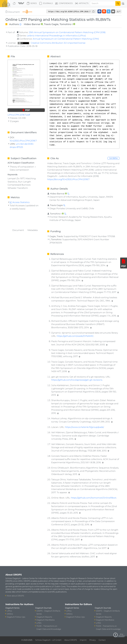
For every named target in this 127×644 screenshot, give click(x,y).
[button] (21, 3)
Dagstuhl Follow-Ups (16, 617)
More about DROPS (15, 596)
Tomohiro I (66, 24)
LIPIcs (9, 611)
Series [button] (32, 3)
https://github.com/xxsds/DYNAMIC (75, 336)
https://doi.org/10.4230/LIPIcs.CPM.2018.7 (68, 179)
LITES (39, 623)
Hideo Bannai (32, 24)
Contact (102, 640)
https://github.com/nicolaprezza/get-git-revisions (77, 380)
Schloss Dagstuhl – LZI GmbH (48, 640)
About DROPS (71, 640)
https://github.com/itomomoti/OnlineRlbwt (94, 498)
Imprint (83, 640)
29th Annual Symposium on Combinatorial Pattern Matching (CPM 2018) (67, 32)
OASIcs (10, 614)
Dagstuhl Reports (44, 617)
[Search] (103, 3)
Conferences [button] (64, 3)
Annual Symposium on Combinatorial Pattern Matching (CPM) (66, 39)
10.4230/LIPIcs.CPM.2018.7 (23, 141)
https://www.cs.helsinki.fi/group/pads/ (84, 427)
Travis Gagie (51, 24)
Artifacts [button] (82, 3)
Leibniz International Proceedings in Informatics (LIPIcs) (56, 36)
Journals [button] (46, 3)
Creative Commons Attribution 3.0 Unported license (52, 43)
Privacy (93, 640)
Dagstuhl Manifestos (46, 620)
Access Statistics (20, 202)
